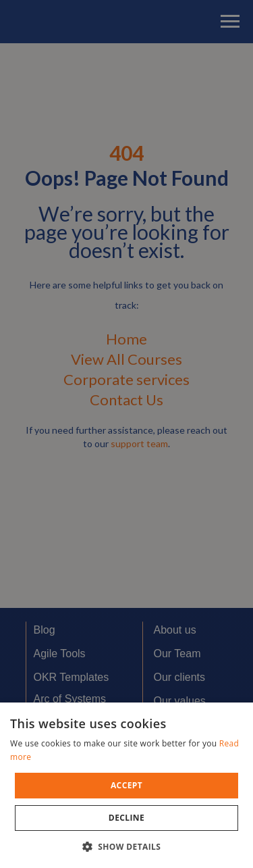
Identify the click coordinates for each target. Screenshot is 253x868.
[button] (127, 846)
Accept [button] (126, 785)
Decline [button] (126, 818)
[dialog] (126, 434)
